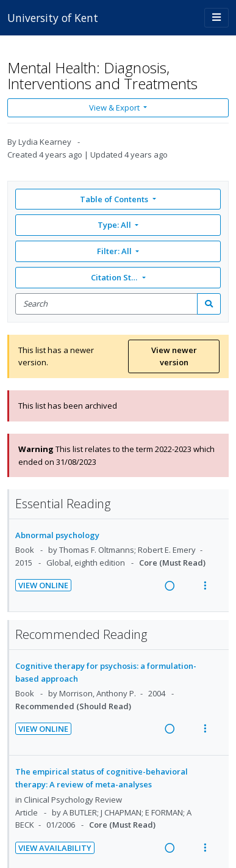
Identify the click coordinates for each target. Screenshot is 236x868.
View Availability (55, 848)
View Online (43, 585)
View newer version (174, 356)
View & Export (115, 108)
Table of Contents (115, 199)
